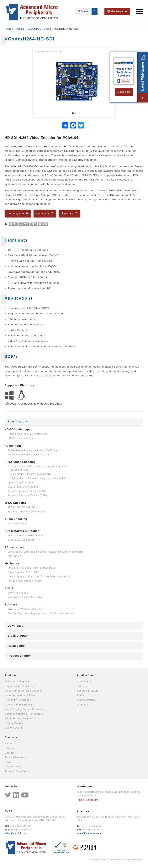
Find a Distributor (15, 757)
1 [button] (73, 113)
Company (11, 737)
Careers (10, 748)
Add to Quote (16, 214)
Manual (68, 214)
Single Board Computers (20, 718)
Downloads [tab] (16, 626)
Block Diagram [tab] (18, 636)
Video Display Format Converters (25, 709)
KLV (34, 224)
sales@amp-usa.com (89, 833)
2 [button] (75, 113)
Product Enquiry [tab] (19, 656)
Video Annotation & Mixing (21, 695)
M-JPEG (24, 224)
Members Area (117, 11)
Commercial (84, 681)
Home (8, 29)
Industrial (83, 686)
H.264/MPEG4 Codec (39, 29)
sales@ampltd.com (16, 833)
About (8, 743)
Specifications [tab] (18, 421)
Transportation (86, 700)
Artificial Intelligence (17, 681)
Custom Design (14, 728)
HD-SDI (43, 224)
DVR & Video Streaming (19, 705)
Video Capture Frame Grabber (23, 691)
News (8, 762)
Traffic (81, 695)
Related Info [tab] (16, 646)
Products (19, 29)
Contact (9, 753)
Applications (85, 675)
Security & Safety (88, 691)
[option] (74, 82)
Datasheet (43, 214)
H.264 (13, 224)
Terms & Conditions (17, 771)
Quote (88, 11)
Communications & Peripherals (24, 714)
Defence (82, 705)
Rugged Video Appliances (21, 686)
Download (124, 92)
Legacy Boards (14, 723)
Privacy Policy (13, 767)
